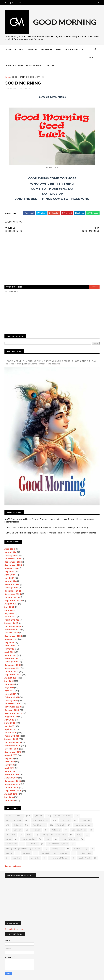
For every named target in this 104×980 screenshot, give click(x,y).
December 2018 (13, 773)
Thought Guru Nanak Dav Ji (54, 826)
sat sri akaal (84, 850)
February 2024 (12, 576)
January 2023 (11, 615)
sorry (79, 826)
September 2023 (13, 593)
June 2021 (10, 676)
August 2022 (11, 631)
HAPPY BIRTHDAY (41, 812)
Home (7, 3)
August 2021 (11, 670)
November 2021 (13, 660)
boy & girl (35, 850)
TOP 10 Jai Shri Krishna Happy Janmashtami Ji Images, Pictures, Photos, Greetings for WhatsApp (51, 525)
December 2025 (13, 551)
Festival (61, 817)
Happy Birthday (23, 58)
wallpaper (56, 822)
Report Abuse (13, 858)
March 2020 (11, 725)
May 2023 (9, 605)
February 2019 (12, 767)
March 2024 (11, 573)
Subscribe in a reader (14, 921)
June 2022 (10, 638)
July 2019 (9, 750)
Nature (10, 845)
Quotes (58, 58)
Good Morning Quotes (58, 836)
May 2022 (9, 641)
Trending (17, 850)
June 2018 (10, 792)
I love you (85, 812)
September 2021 (13, 667)
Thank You (11, 826)
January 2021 (11, 692)
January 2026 (11, 547)
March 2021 (10, 686)
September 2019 (13, 744)
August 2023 (11, 596)
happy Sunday (28, 831)
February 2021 (12, 689)
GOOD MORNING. (63, 808)
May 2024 (10, 570)
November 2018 (13, 776)
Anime (59, 49)
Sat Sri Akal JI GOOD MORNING (55, 845)
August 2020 (11, 708)
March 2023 (11, 609)
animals (17, 817)
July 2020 (9, 712)
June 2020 (10, 715)
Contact (23, 3)
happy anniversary (83, 817)
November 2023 (13, 586)
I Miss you (36, 822)
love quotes (57, 841)
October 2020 (12, 702)
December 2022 (13, 618)
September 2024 (13, 557)
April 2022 (10, 644)
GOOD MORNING (19, 69)
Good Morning (43, 58)
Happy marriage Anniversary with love (23, 841)
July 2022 (9, 634)
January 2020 (11, 731)
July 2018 (9, 789)
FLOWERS (32, 836)
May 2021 (9, 679)
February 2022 (12, 650)
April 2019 (10, 760)
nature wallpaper (69, 831)
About (14, 3)
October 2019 (12, 741)
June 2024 (10, 567)
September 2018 (13, 783)
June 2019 (10, 754)
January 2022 (11, 654)
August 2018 (11, 786)
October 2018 (12, 779)
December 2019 (13, 734)
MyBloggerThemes (45, 976)
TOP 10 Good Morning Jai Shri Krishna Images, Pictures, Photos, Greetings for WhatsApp (47, 519)
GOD (9, 831)
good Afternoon (14, 812)
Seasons (33, 49)
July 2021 (9, 673)
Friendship (46, 49)
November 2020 (13, 699)
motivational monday (59, 850)
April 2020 (10, 721)
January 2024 (12, 580)
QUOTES (39, 808)
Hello (29, 826)
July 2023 (9, 599)
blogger (94, 279)
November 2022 (13, 622)
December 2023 (13, 583)
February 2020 (12, 728)
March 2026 (11, 544)
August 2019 (11, 747)
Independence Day (75, 49)
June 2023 (10, 602)
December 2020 (13, 696)
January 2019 (11, 770)
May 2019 (9, 757)
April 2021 (10, 683)
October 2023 (12, 589)
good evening (39, 817)
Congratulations (79, 822)
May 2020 (9, 718)
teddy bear (12, 836)
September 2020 (13, 705)
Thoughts (65, 812)
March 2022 (11, 647)
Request (20, 49)
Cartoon (17, 822)
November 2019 (13, 738)
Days (9, 58)
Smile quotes (85, 845)
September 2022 (13, 628)
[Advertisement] (52, 254)
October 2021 (12, 663)
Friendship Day (81, 841)
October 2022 (12, 625)
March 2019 (10, 763)
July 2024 (9, 564)
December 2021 (13, 657)
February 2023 (12, 612)
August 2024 (11, 560)
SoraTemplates (19, 976)
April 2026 (10, 541)
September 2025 (13, 554)
